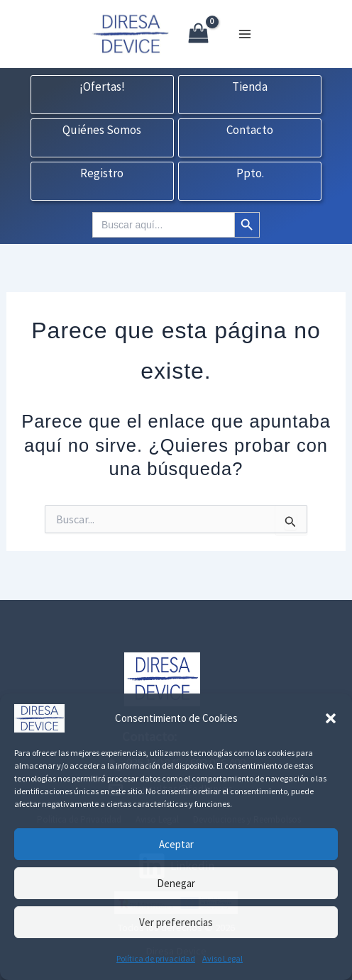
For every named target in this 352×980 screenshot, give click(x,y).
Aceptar (176, 844)
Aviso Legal (222, 958)
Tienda (250, 87)
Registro (102, 174)
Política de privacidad (156, 958)
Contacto (250, 130)
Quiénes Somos (102, 130)
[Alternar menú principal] (245, 34)
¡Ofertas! (102, 87)
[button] (331, 718)
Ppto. (250, 174)
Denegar (176, 883)
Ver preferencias (176, 922)
